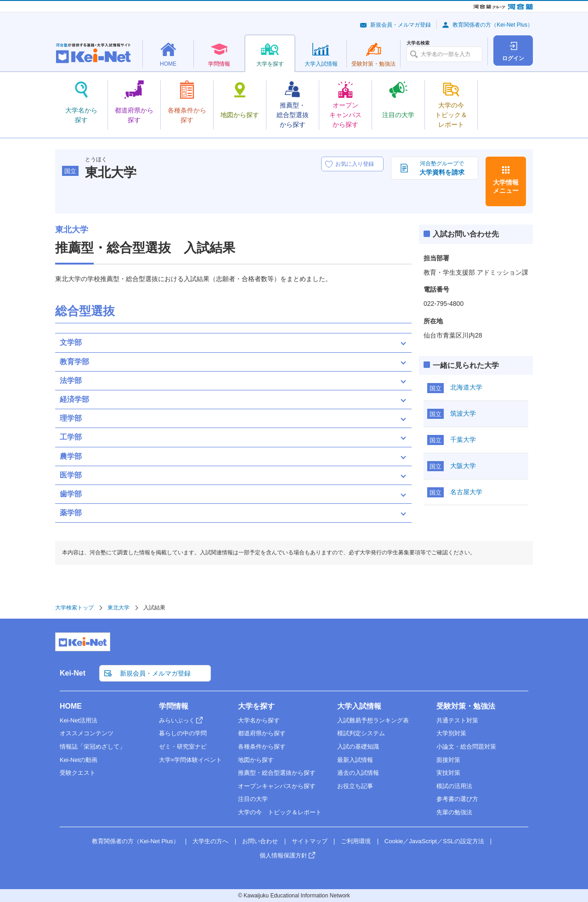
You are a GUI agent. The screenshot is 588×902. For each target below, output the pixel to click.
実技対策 (448, 773)
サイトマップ (310, 841)
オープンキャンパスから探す (277, 786)
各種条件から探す (262, 747)
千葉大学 (463, 440)
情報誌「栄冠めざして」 (93, 747)
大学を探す (256, 706)
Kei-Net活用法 (79, 720)
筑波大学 (463, 413)
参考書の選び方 (457, 799)
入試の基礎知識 (358, 747)
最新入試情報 (355, 760)
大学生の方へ (210, 841)
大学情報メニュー (506, 186)
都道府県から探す (262, 733)
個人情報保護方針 (283, 855)
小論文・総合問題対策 (466, 747)
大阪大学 (463, 466)
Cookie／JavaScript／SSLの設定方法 (434, 841)
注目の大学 (253, 799)
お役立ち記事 (355, 786)
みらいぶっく (177, 720)
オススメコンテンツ (87, 733)
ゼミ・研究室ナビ (183, 747)
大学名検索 (418, 43)
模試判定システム (361, 733)
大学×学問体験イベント (191, 760)
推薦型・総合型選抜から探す (277, 773)
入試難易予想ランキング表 (373, 720)
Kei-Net (73, 673)
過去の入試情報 (358, 773)
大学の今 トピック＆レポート (280, 812)
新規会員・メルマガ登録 (401, 25)
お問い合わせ (260, 841)
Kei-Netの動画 (79, 760)
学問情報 (174, 706)
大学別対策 (451, 733)
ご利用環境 (356, 841)
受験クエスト (78, 773)
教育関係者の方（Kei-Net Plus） (493, 25)
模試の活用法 (454, 786)
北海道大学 (466, 387)
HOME (71, 706)
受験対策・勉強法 (466, 706)
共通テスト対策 (457, 720)
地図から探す (256, 760)
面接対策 (448, 760)
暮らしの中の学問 (183, 733)
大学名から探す (259, 720)
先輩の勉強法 (454, 812)
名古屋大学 (466, 492)
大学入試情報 (359, 706)
